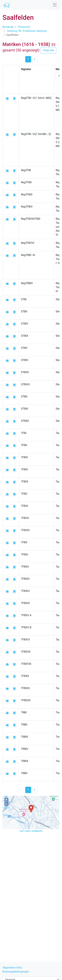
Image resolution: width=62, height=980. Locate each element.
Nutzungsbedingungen (16, 972)
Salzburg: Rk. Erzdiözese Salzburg (27, 31)
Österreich (24, 27)
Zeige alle (48, 50)
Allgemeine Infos (12, 968)
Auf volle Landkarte (31, 831)
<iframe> (31, 852)
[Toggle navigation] (55, 5)
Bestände (8, 27)
